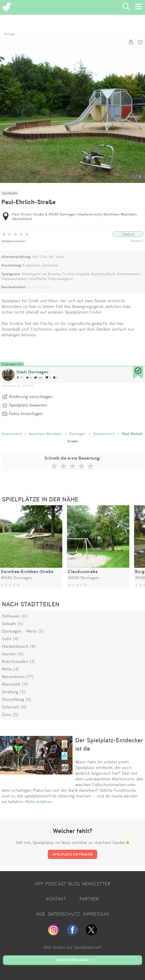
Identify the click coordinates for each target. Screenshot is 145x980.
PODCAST (56, 884)
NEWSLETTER (96, 884)
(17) (30, 676)
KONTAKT (56, 899)
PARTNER (89, 899)
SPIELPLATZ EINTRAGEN (72, 854)
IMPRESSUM (96, 914)
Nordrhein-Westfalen (45, 434)
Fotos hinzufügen (26, 413)
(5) (20, 623)
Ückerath (11, 707)
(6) (25, 616)
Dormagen (78, 434)
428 (39, 378)
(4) (16, 639)
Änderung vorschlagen (31, 396)
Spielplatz (10, 193)
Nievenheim (13, 676)
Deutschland (12, 434)
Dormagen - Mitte (19, 631)
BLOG (74, 884)
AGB (40, 914)
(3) (23, 692)
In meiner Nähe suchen (72, 960)
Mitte (7, 669)
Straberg (10, 692)
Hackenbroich (104, 434)
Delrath (9, 623)
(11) (25, 684)
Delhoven (11, 616)
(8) (33, 646)
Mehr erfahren (39, 801)
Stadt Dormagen (32, 372)
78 (20, 378)
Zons (7, 714)
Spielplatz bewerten (14, 241)
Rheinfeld (11, 684)
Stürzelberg (13, 699)
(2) (41, 631)
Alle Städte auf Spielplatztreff (72, 947)
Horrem (9, 654)
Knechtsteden (15, 661)
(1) (32, 661)
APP (39, 884)
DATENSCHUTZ (64, 914)
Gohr (7, 639)
